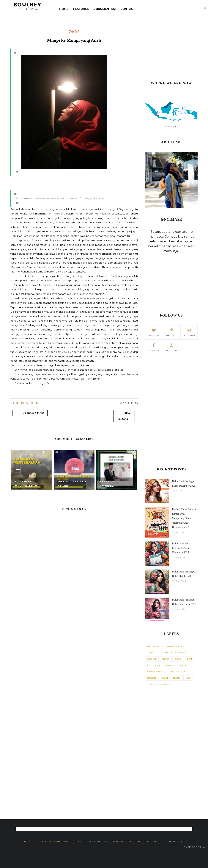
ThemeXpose (143, 841)
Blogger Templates (116, 841)
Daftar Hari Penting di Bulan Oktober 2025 (184, 574)
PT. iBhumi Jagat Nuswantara (46, 841)
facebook (154, 347)
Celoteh (74, 31)
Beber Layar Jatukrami (110, 484)
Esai (190, 659)
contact (128, 9)
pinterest (171, 332)
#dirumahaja (155, 646)
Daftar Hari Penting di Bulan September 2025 (184, 602)
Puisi (188, 678)
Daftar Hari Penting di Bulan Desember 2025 (184, 484)
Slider (151, 684)
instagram (189, 332)
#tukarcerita (174, 646)
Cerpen (166, 659)
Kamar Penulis (156, 672)
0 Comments (129, 403)
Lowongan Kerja (178, 672)
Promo (177, 678)
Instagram (171, 347)
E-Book (178, 659)
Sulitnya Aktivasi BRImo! (72, 484)
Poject (164, 678)
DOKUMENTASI (105, 9)
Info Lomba (154, 665)
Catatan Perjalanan (172, 653)
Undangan (165, 684)
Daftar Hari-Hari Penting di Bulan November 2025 (181, 548)
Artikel (152, 653)
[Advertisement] (171, 49)
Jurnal (183, 665)
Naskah (152, 678)
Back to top (194, 847)
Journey (170, 665)
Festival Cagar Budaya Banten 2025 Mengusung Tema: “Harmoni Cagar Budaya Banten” (184, 518)
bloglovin (154, 332)
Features (81, 9)
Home (64, 9)
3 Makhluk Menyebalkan (26, 484)
